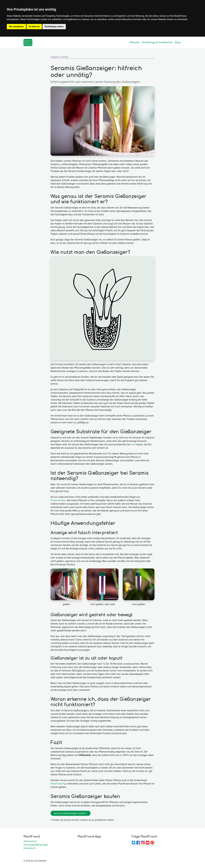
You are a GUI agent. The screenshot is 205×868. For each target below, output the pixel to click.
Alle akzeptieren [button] (16, 27)
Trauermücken (58, 500)
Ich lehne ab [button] (34, 27)
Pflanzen (135, 42)
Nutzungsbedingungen (36, 845)
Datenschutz (30, 841)
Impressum (30, 848)
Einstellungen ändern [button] (54, 27)
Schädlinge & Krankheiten (157, 42)
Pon (133, 444)
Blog (178, 42)
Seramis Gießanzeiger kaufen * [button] (71, 813)
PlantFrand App (59, 784)
